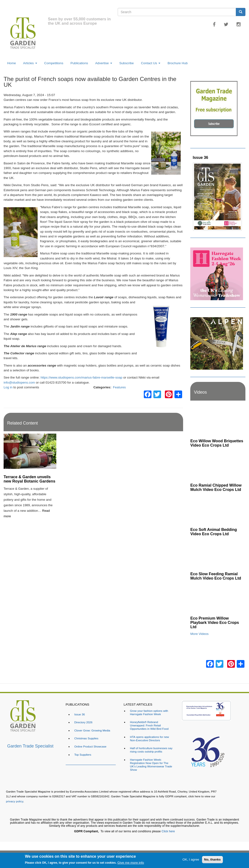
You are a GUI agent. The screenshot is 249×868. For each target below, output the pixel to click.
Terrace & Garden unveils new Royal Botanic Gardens (29, 479)
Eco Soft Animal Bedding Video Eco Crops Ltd (214, 532)
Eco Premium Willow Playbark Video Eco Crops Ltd (215, 622)
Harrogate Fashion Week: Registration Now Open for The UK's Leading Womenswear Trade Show (151, 765)
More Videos (199, 634)
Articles (30, 63)
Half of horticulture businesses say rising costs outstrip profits (151, 750)
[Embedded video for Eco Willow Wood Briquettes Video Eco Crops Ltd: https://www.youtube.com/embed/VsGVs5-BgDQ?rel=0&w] (218, 421)
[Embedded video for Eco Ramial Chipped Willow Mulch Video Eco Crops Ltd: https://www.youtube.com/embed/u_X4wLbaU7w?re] (218, 465)
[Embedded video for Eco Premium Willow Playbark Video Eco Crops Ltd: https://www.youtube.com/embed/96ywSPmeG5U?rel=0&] (218, 598)
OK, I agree (191, 859)
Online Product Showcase (90, 746)
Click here (168, 831)
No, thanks (213, 859)
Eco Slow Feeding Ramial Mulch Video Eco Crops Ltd (216, 576)
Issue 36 (200, 157)
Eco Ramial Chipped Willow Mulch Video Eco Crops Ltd (216, 487)
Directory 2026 (83, 722)
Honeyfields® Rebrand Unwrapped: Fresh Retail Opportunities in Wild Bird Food (149, 725)
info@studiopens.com (19, 382)
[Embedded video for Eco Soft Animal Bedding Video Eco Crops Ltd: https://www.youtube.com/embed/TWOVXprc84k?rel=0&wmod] (218, 510)
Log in (8, 387)
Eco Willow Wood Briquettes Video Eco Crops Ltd (217, 443)
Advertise (104, 63)
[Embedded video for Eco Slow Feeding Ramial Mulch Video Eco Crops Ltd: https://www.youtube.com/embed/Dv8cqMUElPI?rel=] (218, 554)
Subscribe (127, 63)
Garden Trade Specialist (30, 746)
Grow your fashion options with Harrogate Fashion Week (149, 712)
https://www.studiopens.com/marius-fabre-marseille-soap (81, 377)
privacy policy (15, 801)
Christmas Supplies (86, 738)
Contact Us (151, 63)
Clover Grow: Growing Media (92, 730)
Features (119, 387)
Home (12, 63)
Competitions (54, 63)
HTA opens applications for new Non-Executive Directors (149, 739)
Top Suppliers (83, 755)
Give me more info (131, 863)
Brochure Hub (178, 63)
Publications (79, 63)
